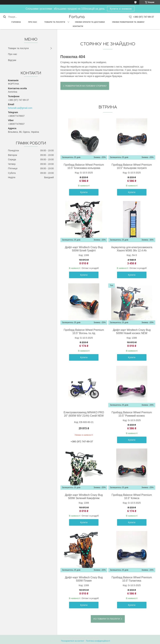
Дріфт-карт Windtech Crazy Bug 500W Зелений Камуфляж (84, 497)
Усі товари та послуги (106, 619)
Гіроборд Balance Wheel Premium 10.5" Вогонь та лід (84, 332)
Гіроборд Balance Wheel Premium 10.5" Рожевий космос (132, 414)
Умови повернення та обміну (128, 22)
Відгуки (12, 60)
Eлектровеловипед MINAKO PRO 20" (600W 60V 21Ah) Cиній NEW (84, 414)
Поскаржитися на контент (73, 641)
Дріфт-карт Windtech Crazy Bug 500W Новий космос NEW (132, 332)
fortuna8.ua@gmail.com (20, 108)
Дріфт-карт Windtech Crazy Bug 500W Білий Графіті (84, 249)
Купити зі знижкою (121, 9)
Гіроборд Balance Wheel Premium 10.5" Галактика (132, 579)
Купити (84, 192)
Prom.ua (95, 638)
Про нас (33, 22)
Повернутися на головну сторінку (86, 86)
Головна (16, 22)
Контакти (78, 26)
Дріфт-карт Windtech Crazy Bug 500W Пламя (84, 579)
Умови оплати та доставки (90, 22)
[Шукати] (4, 17)
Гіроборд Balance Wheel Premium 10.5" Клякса (132, 497)
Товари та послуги (55, 22)
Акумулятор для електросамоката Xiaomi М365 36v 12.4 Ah (132, 249)
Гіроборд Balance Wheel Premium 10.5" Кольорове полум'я (132, 166)
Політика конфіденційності (98, 641)
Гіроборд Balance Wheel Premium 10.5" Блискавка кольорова (84, 166)
